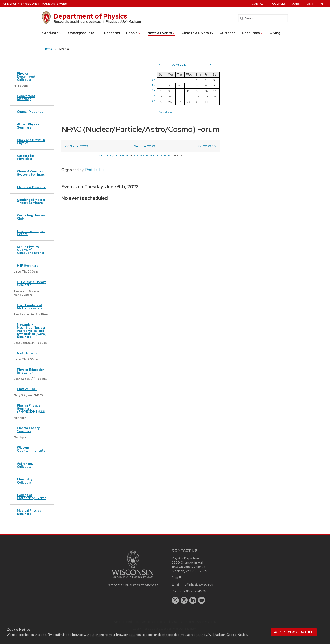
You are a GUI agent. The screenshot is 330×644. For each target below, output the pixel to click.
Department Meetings (26, 97)
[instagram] (184, 600)
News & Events (161, 33)
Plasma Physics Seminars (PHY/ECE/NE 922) (31, 408)
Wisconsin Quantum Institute (31, 449)
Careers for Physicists (26, 157)
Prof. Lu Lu (94, 107)
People (134, 33)
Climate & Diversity (197, 33)
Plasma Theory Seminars (28, 429)
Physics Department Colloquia (26, 77)
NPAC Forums (27, 353)
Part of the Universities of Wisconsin (133, 585)
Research (112, 33)
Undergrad (83, 33)
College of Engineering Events (32, 496)
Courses (279, 4)
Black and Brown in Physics (31, 141)
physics (62, 4)
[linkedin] (193, 600)
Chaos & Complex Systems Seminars (31, 173)
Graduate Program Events (31, 233)
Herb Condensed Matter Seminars (30, 307)
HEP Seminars (28, 266)
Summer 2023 (145, 84)
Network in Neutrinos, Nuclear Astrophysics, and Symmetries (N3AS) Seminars (32, 331)
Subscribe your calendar (114, 93)
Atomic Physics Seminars (28, 126)
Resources (253, 33)
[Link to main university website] (133, 578)
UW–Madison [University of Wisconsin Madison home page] (29, 4)
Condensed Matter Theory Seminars (31, 201)
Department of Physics (90, 16)
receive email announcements (151, 93)
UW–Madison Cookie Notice (227, 635)
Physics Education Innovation (31, 371)
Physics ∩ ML (27, 389)
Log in (322, 3)
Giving (275, 33)
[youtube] (202, 600)
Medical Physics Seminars (29, 512)
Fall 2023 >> (207, 84)
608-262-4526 (194, 591)
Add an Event (242, 112)
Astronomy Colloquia (25, 465)
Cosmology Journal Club (31, 217)
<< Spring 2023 (76, 84)
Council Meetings (30, 112)
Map (177, 578)
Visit (310, 4)
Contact (259, 4)
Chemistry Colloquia (25, 481)
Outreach (228, 33)
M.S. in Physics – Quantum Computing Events (31, 250)
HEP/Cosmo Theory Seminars (31, 283)
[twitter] (175, 600)
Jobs (296, 4)
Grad (52, 33)
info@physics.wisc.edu (197, 584)
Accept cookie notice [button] (294, 632)
